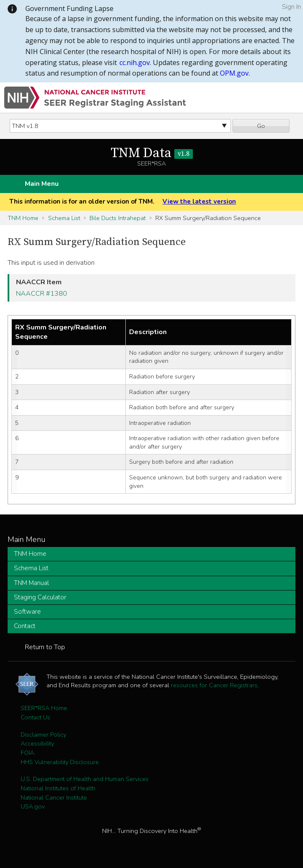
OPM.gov (234, 73)
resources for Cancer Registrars (214, 685)
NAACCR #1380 (42, 294)
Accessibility (37, 743)
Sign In (291, 7)
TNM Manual (31, 583)
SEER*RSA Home (44, 708)
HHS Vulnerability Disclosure (60, 762)
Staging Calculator (40, 597)
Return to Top (45, 647)
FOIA (27, 753)
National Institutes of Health (58, 788)
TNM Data (152, 153)
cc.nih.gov (135, 63)
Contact (25, 626)
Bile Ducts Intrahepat (118, 218)
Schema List (64, 218)
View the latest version (199, 201)
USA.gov (33, 806)
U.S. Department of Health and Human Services (85, 779)
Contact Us (35, 717)
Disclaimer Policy (43, 735)
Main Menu (42, 184)
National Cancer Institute (54, 797)
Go (261, 126)
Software (27, 612)
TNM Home (23, 218)
